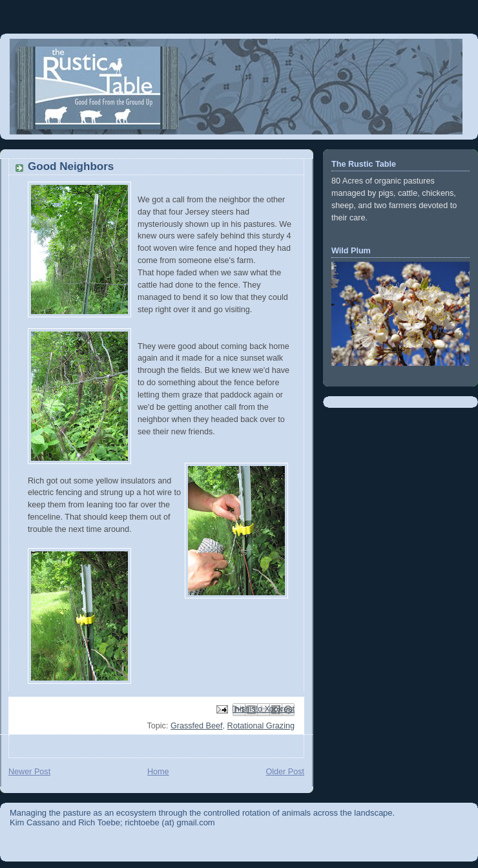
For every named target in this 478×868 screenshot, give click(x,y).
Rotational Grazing (261, 726)
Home (158, 772)
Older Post (285, 772)
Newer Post (29, 772)
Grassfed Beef (197, 726)
